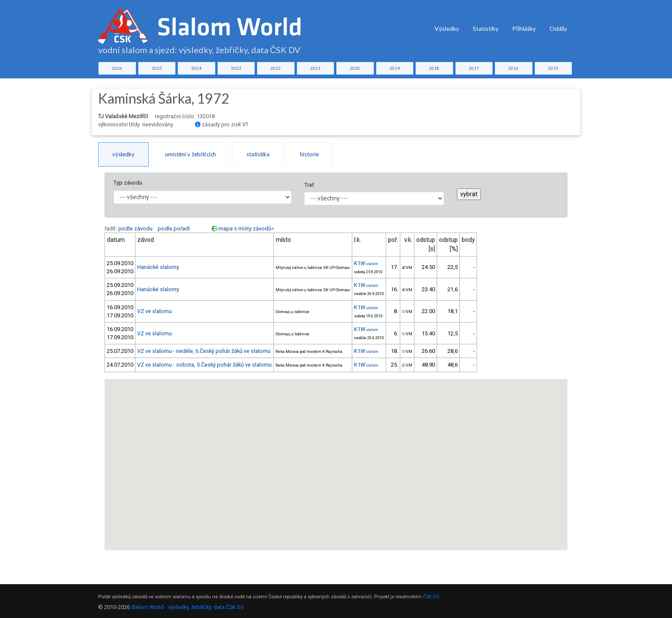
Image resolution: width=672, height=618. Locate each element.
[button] (314, 388)
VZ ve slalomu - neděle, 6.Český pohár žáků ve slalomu (204, 351)
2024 (196, 68)
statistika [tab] (258, 154)
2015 (553, 68)
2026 (117, 68)
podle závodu (135, 228)
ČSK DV (431, 597)
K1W (366, 263)
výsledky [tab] (123, 154)
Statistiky (486, 28)
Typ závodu (128, 183)
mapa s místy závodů (245, 228)
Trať (309, 185)
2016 (513, 68)
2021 (315, 68)
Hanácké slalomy (158, 267)
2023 (236, 68)
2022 (276, 68)
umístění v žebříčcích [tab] (190, 154)
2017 (474, 68)
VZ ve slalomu (154, 311)
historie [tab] (309, 154)
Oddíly (558, 28)
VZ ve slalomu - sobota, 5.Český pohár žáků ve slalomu (204, 365)
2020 (355, 68)
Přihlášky (524, 28)
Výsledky (447, 28)
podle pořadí (174, 228)
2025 (157, 68)
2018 (434, 68)
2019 (395, 68)
